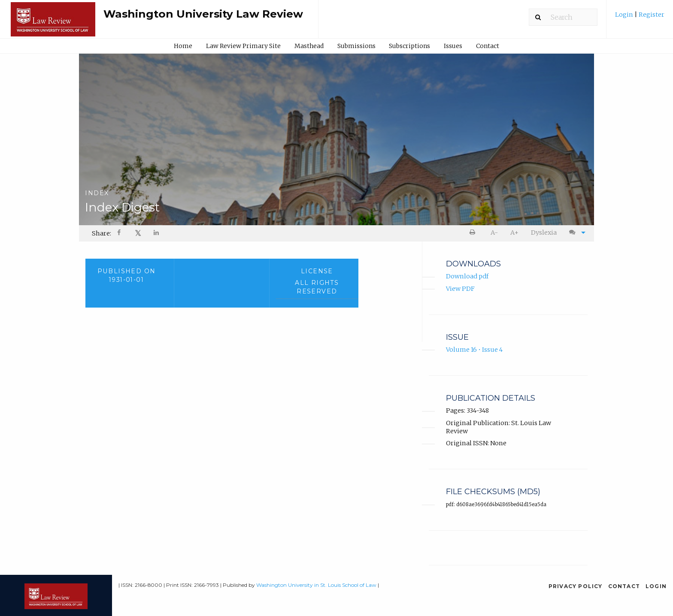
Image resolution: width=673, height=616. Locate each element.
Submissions (356, 46)
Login (625, 15)
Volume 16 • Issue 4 (474, 350)
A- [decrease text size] (494, 233)
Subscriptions (409, 46)
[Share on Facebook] (120, 234)
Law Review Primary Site (243, 46)
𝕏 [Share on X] (138, 233)
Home (183, 46)
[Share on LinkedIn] (157, 234)
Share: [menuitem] (102, 233)
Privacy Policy (576, 586)
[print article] (474, 233)
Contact (488, 46)
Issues (453, 46)
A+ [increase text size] (514, 233)
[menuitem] (640, 18)
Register (651, 15)
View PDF (460, 289)
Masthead (309, 46)
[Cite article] (575, 233)
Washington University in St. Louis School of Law (316, 585)
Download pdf (467, 277)
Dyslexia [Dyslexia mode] (544, 233)
